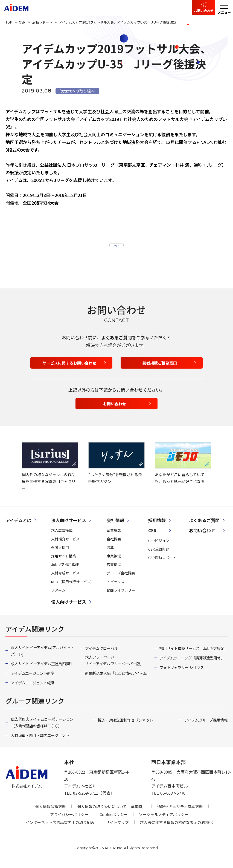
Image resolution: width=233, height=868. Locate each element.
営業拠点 (114, 571)
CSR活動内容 (159, 555)
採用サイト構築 (64, 562)
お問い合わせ (204, 11)
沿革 (110, 553)
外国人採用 (60, 553)
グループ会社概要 (121, 579)
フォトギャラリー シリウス (182, 674)
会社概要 (114, 545)
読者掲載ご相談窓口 (160, 369)
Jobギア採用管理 (65, 571)
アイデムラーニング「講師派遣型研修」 (192, 664)
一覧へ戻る (114, 246)
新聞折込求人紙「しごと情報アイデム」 (118, 679)
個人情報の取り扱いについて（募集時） (112, 813)
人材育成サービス (65, 579)
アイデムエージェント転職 (33, 689)
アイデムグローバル (101, 655)
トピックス (116, 588)
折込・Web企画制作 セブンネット (125, 726)
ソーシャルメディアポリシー (164, 821)
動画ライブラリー (121, 596)
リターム (58, 596)
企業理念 (114, 536)
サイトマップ (117, 829)
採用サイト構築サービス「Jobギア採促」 (193, 655)
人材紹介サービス (65, 545)
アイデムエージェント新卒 (33, 679)
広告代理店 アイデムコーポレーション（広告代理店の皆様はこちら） (42, 729)
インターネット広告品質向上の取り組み (60, 829)
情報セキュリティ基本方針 (180, 813)
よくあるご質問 (116, 344)
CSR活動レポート (162, 564)
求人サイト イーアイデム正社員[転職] (41, 670)
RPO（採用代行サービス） (72, 588)
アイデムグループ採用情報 (206, 726)
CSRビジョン (159, 547)
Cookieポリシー (114, 821)
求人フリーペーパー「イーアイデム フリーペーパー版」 (114, 667)
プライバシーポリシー (69, 821)
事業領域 (114, 562)
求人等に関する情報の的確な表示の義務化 (176, 829)
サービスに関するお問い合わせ (69, 369)
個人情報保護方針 (51, 813)
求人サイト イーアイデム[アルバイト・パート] (43, 657)
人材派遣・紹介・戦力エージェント (40, 742)
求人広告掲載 (62, 536)
